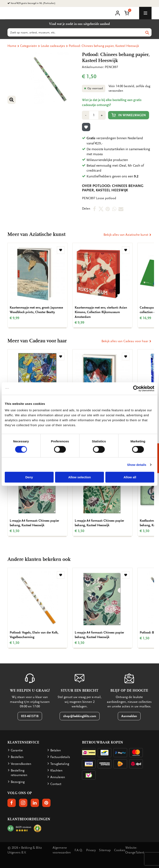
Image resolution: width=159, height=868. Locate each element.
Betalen (56, 750)
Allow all (130, 477)
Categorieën (29, 46)
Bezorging (18, 782)
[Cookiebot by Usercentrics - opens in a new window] (136, 388)
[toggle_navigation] (145, 13)
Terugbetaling (60, 764)
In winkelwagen (129, 115)
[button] (127, 13)
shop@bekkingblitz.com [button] (80, 716)
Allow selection (79, 477)
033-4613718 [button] (30, 716)
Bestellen (17, 757)
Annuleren (58, 777)
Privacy (91, 850)
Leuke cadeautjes (53, 46)
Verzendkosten (21, 764)
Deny (29, 477)
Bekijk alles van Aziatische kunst (128, 235)
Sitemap (105, 850)
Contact (56, 784)
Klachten (56, 770)
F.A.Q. (79, 850)
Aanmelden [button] (129, 716)
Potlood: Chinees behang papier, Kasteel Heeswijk (104, 46)
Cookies (120, 850)
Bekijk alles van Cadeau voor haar (126, 341)
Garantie (17, 750)
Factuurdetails (60, 757)
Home (12, 46)
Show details (137, 465)
